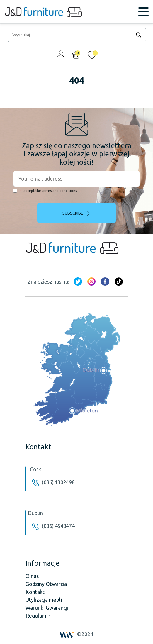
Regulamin (38, 616)
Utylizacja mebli (44, 600)
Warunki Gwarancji (47, 608)
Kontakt (35, 592)
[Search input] (71, 35)
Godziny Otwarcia (46, 584)
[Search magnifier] (139, 35)
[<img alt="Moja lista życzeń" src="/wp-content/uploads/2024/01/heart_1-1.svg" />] (92, 56)
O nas (32, 576)
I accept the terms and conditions (45, 191)
